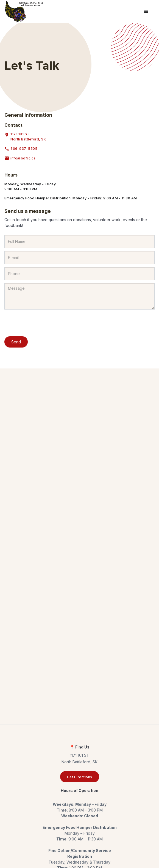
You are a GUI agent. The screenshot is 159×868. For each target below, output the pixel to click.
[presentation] (46, 323)
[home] (24, 12)
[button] (146, 12)
